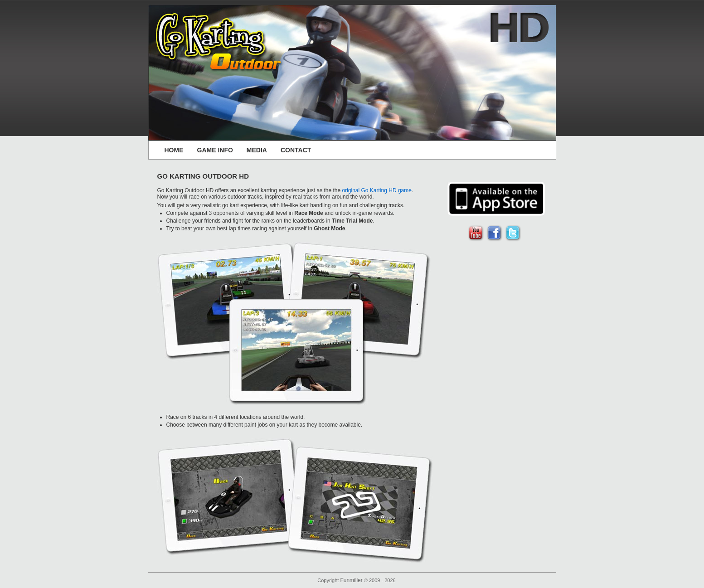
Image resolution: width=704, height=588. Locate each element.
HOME (174, 150)
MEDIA (257, 150)
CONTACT (296, 150)
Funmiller (351, 580)
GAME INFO (215, 150)
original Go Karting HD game (377, 190)
